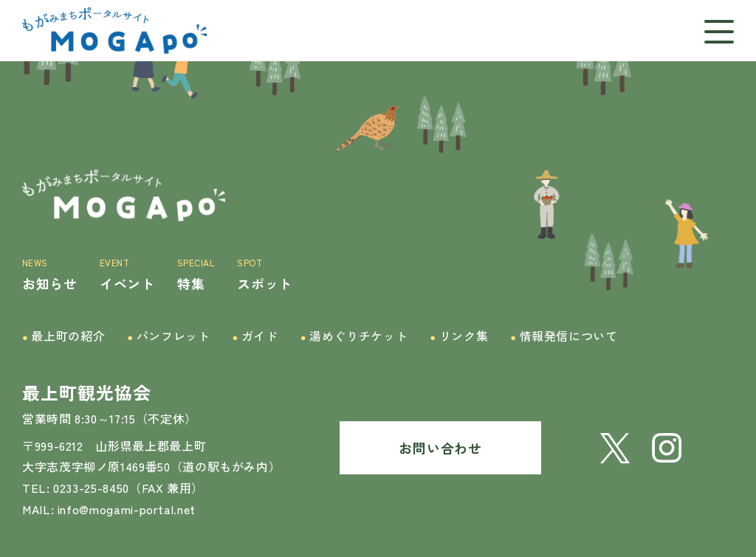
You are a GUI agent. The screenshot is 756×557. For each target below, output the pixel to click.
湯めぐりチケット (354, 336)
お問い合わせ (440, 448)
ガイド (255, 336)
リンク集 (459, 336)
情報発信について (564, 336)
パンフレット (168, 336)
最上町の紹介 (63, 336)
